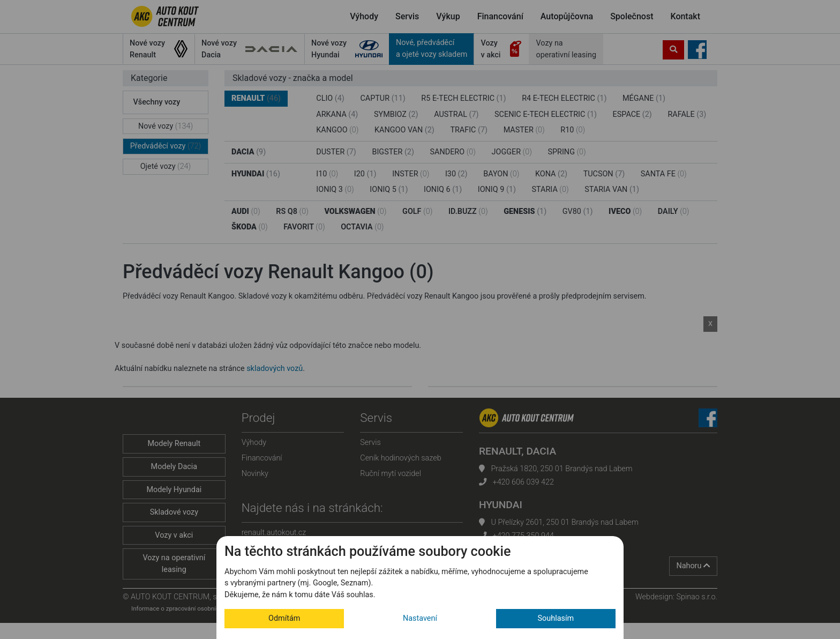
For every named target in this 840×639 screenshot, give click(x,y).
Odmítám (284, 618)
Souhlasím (556, 618)
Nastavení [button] (420, 618)
